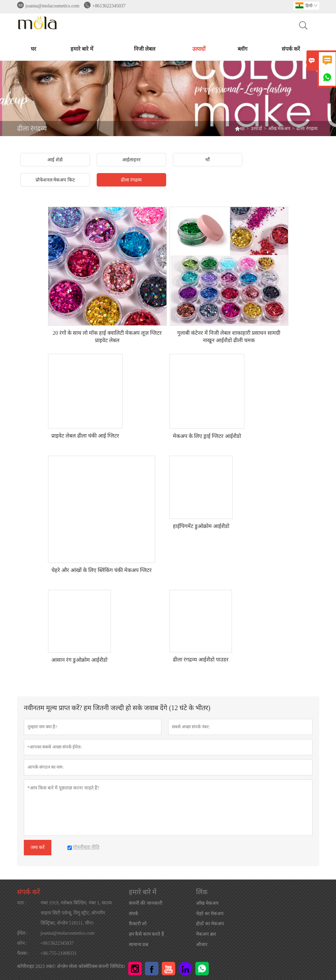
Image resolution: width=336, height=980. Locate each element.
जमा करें (38, 847)
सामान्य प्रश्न (139, 945)
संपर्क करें (291, 49)
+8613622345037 (109, 6)
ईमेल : (22, 933)
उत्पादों (199, 49)
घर (34, 49)
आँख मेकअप (279, 129)
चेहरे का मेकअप (210, 914)
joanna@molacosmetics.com (53, 6)
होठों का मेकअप (210, 924)
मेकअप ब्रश (206, 934)
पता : (22, 903)
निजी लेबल (145, 49)
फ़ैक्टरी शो (138, 924)
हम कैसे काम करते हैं (146, 934)
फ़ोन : (22, 943)
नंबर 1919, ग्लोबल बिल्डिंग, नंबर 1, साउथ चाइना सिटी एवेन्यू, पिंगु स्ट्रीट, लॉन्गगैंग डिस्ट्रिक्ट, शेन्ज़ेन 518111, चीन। (76, 913)
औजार (202, 945)
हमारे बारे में (82, 49)
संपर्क (134, 914)
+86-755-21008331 (59, 953)
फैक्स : (23, 953)
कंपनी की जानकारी (146, 903)
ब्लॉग (243, 49)
